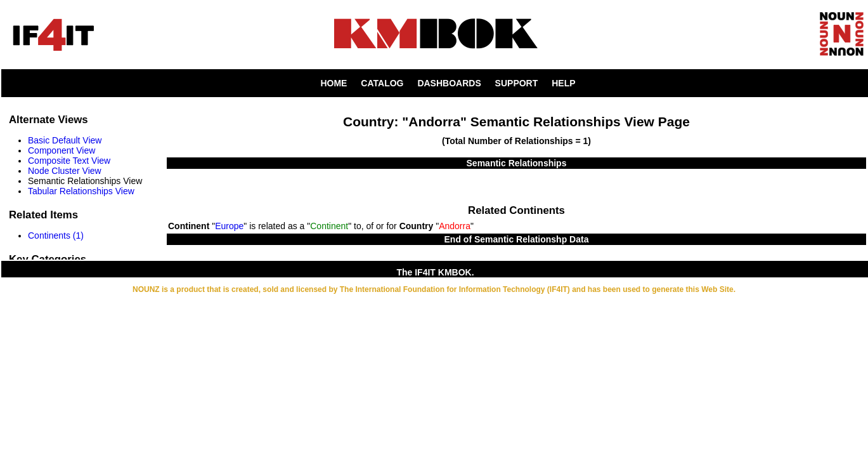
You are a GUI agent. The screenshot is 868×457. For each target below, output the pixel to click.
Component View (62, 150)
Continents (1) (56, 235)
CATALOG (382, 83)
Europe (229, 226)
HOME (334, 83)
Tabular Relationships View (81, 191)
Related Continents (516, 210)
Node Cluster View (65, 171)
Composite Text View (69, 161)
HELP (563, 83)
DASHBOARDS (449, 83)
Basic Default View (65, 140)
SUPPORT (517, 83)
